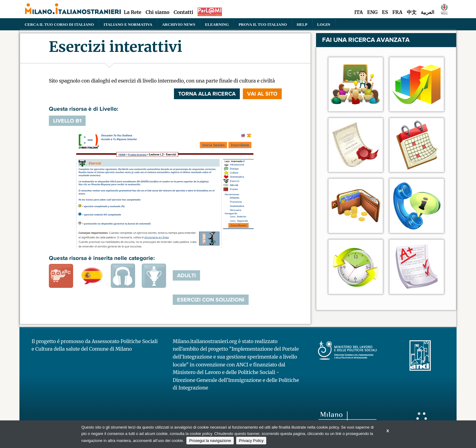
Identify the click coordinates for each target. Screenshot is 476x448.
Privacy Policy (251, 441)
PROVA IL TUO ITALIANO (263, 24)
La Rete (132, 12)
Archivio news (179, 24)
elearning (217, 24)
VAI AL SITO (262, 94)
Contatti (183, 12)
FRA (397, 12)
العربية (427, 12)
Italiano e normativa (128, 24)
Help (302, 24)
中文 (412, 12)
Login (324, 24)
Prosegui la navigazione (210, 441)
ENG (372, 12)
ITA (359, 12)
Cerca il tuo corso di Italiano (59, 24)
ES (385, 12)
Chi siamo (158, 12)
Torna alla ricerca (207, 94)
